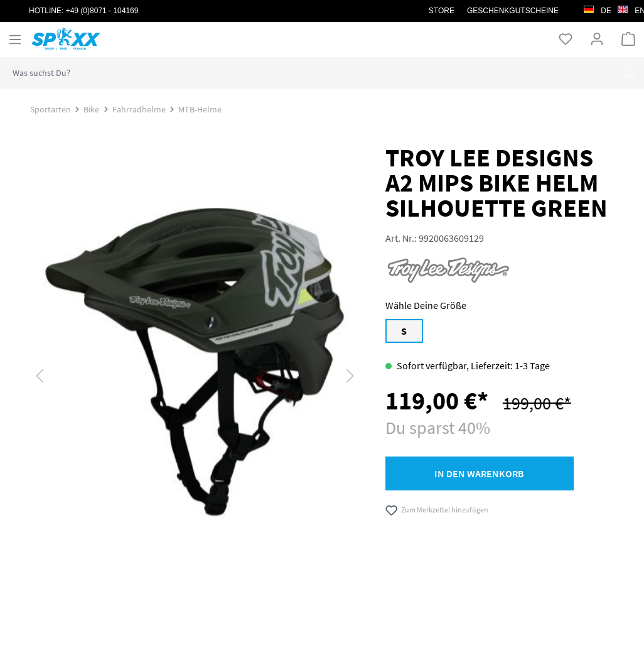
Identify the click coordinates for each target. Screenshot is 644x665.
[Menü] (15, 40)
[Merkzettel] (566, 39)
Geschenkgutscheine (513, 11)
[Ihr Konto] (597, 39)
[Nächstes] (350, 375)
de (598, 8)
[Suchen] (628, 73)
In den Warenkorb (479, 473)
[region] (195, 379)
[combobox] (307, 73)
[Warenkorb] (628, 39)
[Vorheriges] (40, 375)
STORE (442, 11)
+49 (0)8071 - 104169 (102, 11)
